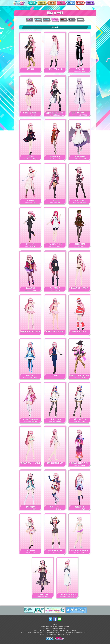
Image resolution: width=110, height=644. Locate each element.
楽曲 (61, 3)
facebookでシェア (55, 619)
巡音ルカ (56, 20)
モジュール (71, 3)
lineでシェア (60, 619)
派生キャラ (81, 20)
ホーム (32, 3)
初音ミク (30, 20)
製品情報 (90, 3)
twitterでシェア (50, 619)
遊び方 (52, 3)
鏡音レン (47, 20)
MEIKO (64, 20)
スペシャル (80, 3)
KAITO (73, 20)
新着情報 (42, 3)
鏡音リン (39, 20)
